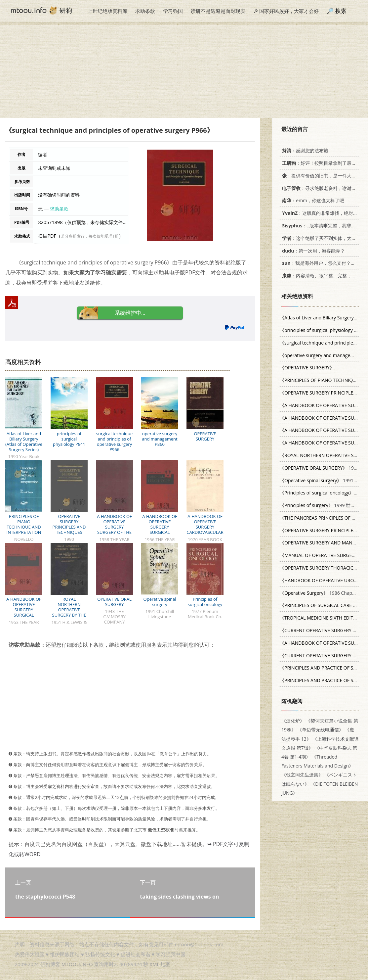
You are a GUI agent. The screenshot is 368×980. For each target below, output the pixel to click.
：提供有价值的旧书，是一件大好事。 (323, 176)
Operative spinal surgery (160, 602)
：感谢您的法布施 (304, 150)
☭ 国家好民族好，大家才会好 (286, 11)
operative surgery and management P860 (160, 439)
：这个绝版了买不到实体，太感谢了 (323, 238)
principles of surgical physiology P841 (69, 439)
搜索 (341, 11)
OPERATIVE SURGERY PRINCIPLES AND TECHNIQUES (69, 524)
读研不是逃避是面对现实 (218, 11)
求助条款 (145, 11)
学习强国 (173, 11)
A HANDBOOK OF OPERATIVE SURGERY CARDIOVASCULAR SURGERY (205, 527)
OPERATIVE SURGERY (205, 436)
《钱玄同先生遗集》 (302, 775)
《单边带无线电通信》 (320, 730)
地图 (166, 964)
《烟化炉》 (293, 721)
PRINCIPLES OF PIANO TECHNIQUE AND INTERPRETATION (24, 524)
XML (154, 964)
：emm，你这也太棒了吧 (312, 200)
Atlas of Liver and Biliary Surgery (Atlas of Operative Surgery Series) (24, 442)
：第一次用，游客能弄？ (312, 251)
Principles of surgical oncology (205, 602)
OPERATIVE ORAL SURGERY (114, 602)
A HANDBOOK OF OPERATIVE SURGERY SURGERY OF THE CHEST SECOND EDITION (114, 530)
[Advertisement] (184, 71)
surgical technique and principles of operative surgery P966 (115, 442)
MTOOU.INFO (77, 964)
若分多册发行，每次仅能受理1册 (90, 236)
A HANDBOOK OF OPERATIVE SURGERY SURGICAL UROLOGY (160, 527)
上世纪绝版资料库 (107, 11)
